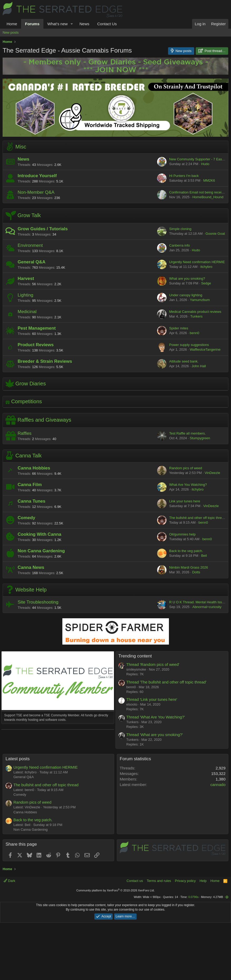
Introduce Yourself (37, 176)
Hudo (205, 164)
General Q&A (32, 262)
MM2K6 (209, 180)
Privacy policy (185, 938)
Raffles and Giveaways (44, 420)
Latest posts (18, 816)
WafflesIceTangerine (205, 349)
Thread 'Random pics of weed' (153, 664)
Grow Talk (29, 216)
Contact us (135, 938)
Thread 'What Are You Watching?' (156, 717)
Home (12, 24)
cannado (218, 842)
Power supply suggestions (189, 345)
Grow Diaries (31, 384)
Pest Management (37, 328)
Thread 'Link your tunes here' (152, 699)
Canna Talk (29, 456)
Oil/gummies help (182, 534)
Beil (204, 556)
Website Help (31, 590)
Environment (30, 245)
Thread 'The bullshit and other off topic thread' (166, 682)
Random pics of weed (186, 468)
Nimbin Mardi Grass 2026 (189, 567)
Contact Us (107, 24)
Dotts (196, 572)
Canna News (31, 567)
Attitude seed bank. (184, 361)
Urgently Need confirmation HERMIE (197, 262)
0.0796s (194, 954)
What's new (57, 24)
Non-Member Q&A (36, 192)
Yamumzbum (200, 300)
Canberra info (180, 245)
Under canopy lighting (186, 295)
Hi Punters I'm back (184, 176)
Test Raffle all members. (187, 433)
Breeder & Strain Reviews (45, 361)
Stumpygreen (200, 438)
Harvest (26, 279)
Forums (32, 24)
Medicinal (27, 312)
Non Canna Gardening (41, 551)
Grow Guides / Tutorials (43, 229)
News (84, 24)
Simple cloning (180, 229)
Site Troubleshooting (38, 602)
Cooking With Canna (39, 534)
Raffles (25, 433)
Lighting (26, 295)
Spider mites (179, 328)
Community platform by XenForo (115, 948)
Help (203, 938)
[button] (72, 24)
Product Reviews (36, 345)
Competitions (27, 401)
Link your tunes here (185, 501)
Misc (21, 147)
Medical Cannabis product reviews (195, 312)
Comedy (26, 518)
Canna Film (30, 485)
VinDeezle (212, 473)
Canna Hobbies (34, 468)
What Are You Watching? (188, 485)
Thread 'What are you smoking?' (155, 735)
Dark (9, 938)
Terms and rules (159, 938)
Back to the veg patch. (186, 551)
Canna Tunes (31, 501)
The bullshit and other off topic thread (197, 518)
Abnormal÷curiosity (207, 607)
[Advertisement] (58, 766)
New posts (11, 32)
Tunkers (196, 316)
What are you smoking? (187, 279)
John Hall (199, 366)
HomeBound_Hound (208, 197)
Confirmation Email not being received (198, 192)
